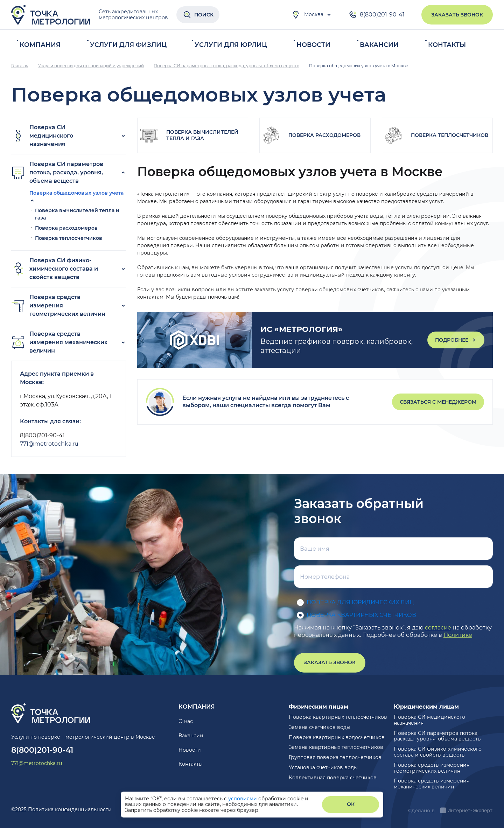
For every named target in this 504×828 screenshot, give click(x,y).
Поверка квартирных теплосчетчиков (338, 717)
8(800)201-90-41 (377, 15)
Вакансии (379, 45)
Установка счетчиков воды (323, 767)
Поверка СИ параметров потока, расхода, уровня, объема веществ (57, 172)
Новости (313, 45)
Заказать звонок (457, 15)
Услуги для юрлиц (231, 45)
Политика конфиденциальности (70, 809)
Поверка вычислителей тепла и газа (202, 135)
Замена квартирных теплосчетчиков (336, 747)
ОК (351, 804)
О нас (186, 721)
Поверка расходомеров (66, 228)
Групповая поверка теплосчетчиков (335, 757)
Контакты (447, 45)
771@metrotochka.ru (49, 444)
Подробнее (456, 340)
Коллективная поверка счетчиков (333, 778)
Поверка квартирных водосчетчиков (337, 737)
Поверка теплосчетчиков (69, 238)
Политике (458, 635)
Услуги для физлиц (128, 45)
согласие (438, 628)
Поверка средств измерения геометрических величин (58, 305)
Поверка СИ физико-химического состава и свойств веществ (55, 269)
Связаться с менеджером (438, 402)
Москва (307, 15)
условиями (243, 799)
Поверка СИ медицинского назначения (42, 136)
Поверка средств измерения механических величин (59, 342)
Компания (40, 45)
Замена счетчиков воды (320, 727)
